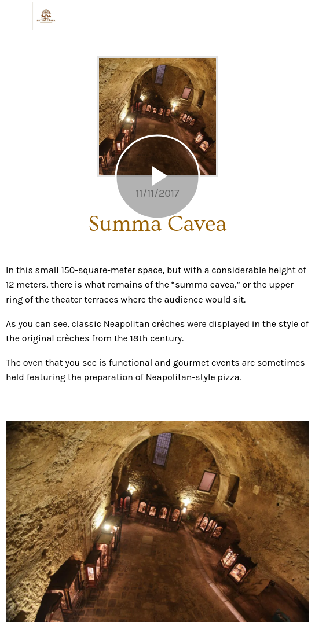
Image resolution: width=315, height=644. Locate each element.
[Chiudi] (16, 16)
